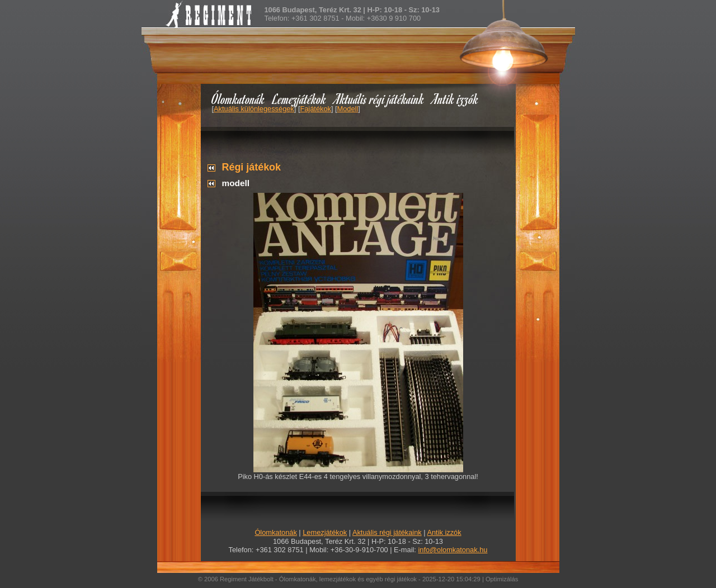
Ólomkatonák (238, 99)
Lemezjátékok (300, 99)
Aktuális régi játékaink (379, 99)
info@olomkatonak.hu (453, 550)
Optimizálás (502, 579)
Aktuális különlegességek (254, 109)
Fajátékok (315, 109)
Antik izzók (455, 99)
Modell (348, 109)
